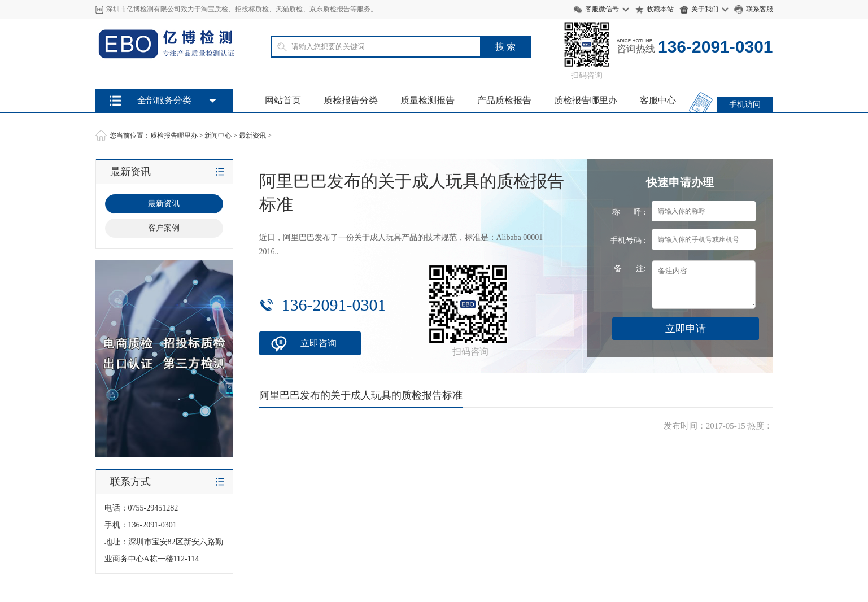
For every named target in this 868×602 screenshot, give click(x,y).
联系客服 (760, 9)
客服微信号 (602, 9)
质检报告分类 (351, 100)
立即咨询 (319, 343)
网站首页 (283, 100)
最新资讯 (252, 136)
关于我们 (705, 9)
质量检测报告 (428, 100)
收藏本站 (660, 9)
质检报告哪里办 (586, 100)
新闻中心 (218, 136)
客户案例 (164, 228)
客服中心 (658, 100)
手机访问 (745, 104)
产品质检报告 (504, 100)
